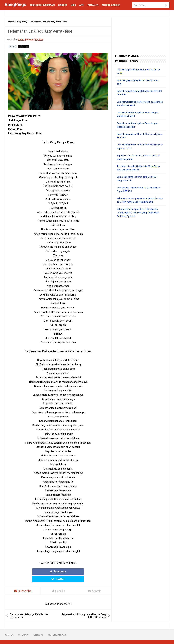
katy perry (22, 22)
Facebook (45, 572)
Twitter (71, 572)
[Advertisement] (140, 243)
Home (11, 22)
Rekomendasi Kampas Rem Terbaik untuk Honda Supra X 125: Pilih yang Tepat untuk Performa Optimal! (139, 213)
